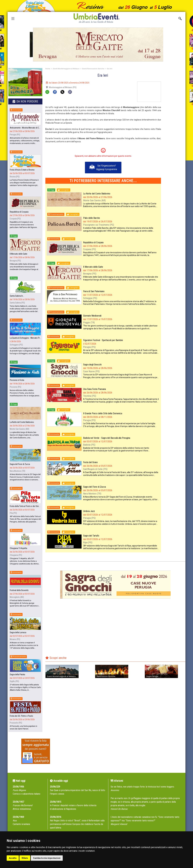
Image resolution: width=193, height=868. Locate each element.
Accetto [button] (13, 858)
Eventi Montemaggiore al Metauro (66, 69)
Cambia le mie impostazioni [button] (47, 858)
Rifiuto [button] (25, 858)
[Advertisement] (174, 126)
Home (48, 69)
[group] (96, 45)
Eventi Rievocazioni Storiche (93, 69)
